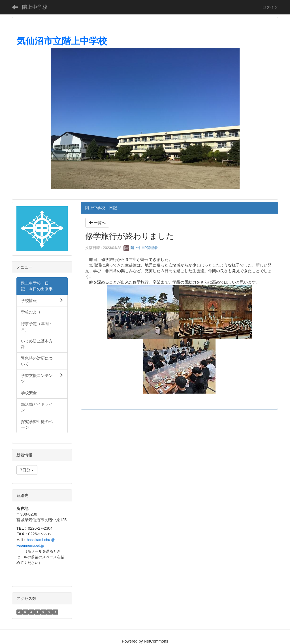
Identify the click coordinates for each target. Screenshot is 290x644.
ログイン (270, 7)
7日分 (27, 470)
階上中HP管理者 (141, 248)
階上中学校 (35, 7)
